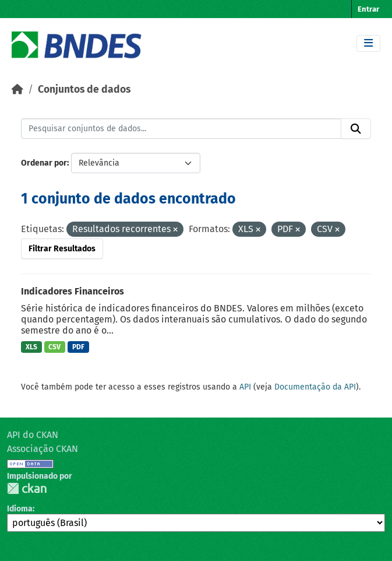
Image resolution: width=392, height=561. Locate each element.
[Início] (17, 90)
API (245, 387)
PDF (78, 347)
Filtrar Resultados (62, 249)
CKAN (27, 488)
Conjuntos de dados (84, 90)
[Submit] (356, 129)
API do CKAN (33, 435)
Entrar (368, 9)
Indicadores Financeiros (73, 291)
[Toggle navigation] (368, 43)
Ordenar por (44, 163)
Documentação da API (315, 387)
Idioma (20, 509)
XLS (31, 347)
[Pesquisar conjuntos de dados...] (181, 129)
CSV (54, 347)
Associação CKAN (43, 449)
